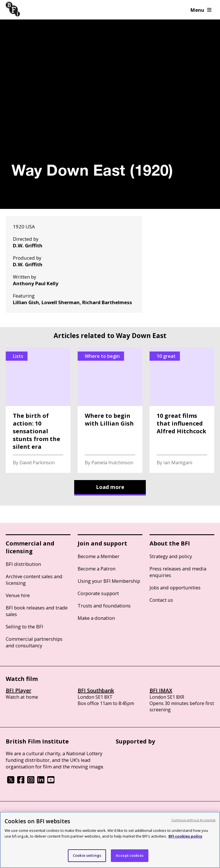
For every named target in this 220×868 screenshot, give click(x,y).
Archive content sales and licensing (34, 580)
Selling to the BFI (24, 627)
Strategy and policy (171, 556)
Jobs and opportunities (175, 588)
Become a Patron (97, 569)
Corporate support (98, 593)
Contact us (161, 600)
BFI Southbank (96, 690)
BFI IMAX (161, 690)
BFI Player (18, 690)
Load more (110, 487)
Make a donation (96, 618)
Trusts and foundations (104, 606)
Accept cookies (130, 855)
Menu (201, 10)
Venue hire (18, 595)
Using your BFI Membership (109, 581)
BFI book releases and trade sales (37, 611)
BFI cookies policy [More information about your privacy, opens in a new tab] (185, 836)
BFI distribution (23, 564)
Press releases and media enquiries (178, 572)
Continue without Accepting (193, 820)
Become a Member (99, 556)
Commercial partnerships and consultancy (34, 642)
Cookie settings (87, 855)
